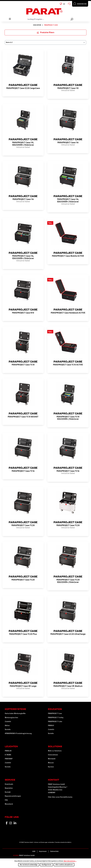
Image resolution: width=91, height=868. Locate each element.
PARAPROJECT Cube (55, 721)
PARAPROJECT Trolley (56, 717)
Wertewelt (52, 759)
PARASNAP (9, 759)
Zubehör (8, 721)
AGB (34, 851)
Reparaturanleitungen (13, 796)
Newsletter (9, 788)
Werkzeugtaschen (11, 717)
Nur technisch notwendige (29, 865)
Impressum (43, 851)
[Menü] (10, 19)
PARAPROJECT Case (55, 713)
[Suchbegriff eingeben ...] (48, 19)
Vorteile (8, 729)
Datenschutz (54, 851)
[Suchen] (72, 19)
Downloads (9, 784)
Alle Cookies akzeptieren (64, 865)
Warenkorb (9, 804)
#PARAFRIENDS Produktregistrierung (18, 733)
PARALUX (8, 751)
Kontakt (8, 792)
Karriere (51, 767)
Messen (51, 763)
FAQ (6, 800)
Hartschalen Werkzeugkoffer (15, 713)
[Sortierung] (45, 42)
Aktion (7, 725)
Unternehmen (53, 755)
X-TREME (8, 755)
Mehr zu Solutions (55, 751)
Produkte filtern (46, 32)
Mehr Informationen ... (70, 861)
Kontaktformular (66, 797)
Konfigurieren (46, 865)
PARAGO (51, 725)
